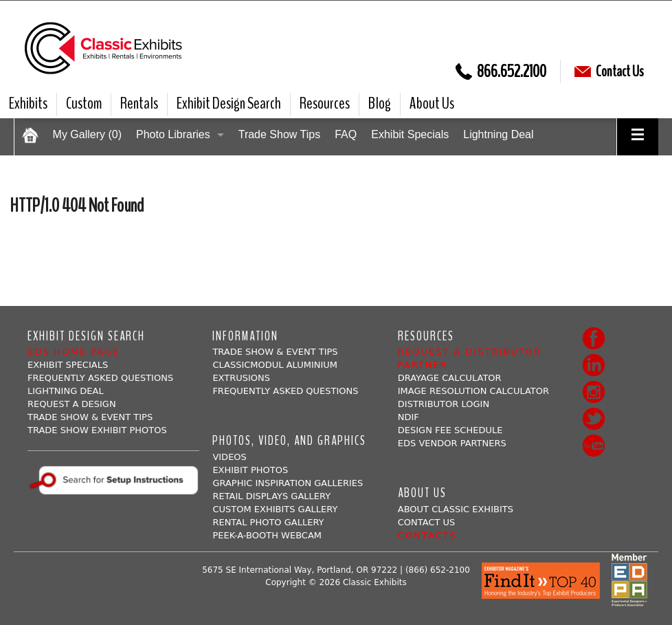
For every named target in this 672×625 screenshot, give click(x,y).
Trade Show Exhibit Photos (97, 430)
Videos (229, 457)
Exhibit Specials (410, 134)
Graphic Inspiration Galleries (288, 483)
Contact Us (609, 72)
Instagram (594, 392)
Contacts (427, 535)
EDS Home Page (74, 352)
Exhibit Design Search (229, 103)
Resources (325, 103)
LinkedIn (594, 365)
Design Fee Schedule (450, 430)
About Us (432, 103)
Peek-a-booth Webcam (267, 535)
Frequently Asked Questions (100, 378)
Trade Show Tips (279, 134)
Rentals (139, 103)
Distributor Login (444, 404)
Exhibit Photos (250, 470)
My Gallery (87, 134)
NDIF (408, 417)
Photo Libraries (173, 134)
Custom (84, 103)
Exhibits (28, 103)
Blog (380, 103)
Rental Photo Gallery (268, 522)
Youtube (594, 446)
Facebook (594, 338)
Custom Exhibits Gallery (275, 509)
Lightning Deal (498, 134)
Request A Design (72, 404)
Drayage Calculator (450, 378)
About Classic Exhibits (456, 509)
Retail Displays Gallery (271, 496)
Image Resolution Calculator (473, 391)
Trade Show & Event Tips (90, 417)
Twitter (594, 419)
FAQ (346, 134)
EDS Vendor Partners (452, 443)
